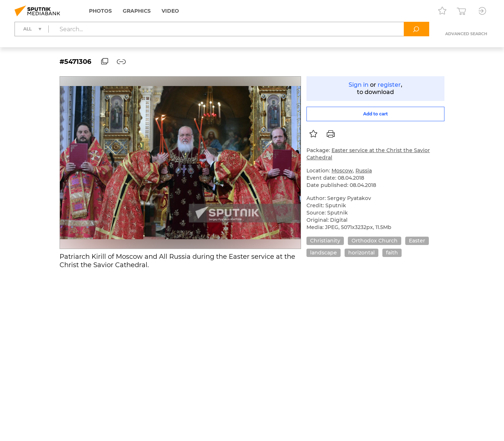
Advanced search (466, 34)
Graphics (137, 11)
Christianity (325, 241)
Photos (100, 11)
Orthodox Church (375, 241)
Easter (417, 241)
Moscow (342, 171)
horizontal (361, 253)
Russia (364, 171)
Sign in (359, 85)
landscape (324, 253)
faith (392, 253)
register (389, 85)
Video (170, 11)
